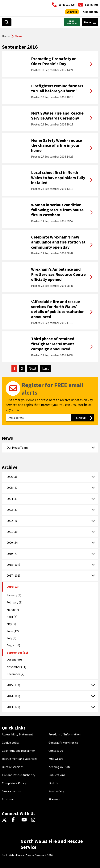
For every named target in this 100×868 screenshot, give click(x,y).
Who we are (56, 759)
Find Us (53, 783)
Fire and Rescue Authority (19, 775)
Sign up (85, 418)
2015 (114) (13, 685)
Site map (54, 799)
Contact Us (56, 751)
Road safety (56, 791)
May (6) (11, 624)
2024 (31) (13, 499)
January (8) (14, 595)
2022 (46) (13, 521)
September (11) (17, 652)
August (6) (13, 645)
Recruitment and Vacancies (20, 759)
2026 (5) (12, 477)
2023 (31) (13, 510)
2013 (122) (13, 707)
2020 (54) (13, 543)
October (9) (14, 660)
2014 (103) (13, 696)
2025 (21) (13, 488)
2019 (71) (13, 554)
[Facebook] (15, 820)
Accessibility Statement (18, 734)
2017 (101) (13, 575)
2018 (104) (13, 565)
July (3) (11, 638)
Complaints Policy (14, 783)
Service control (12, 791)
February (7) (15, 602)
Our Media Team (17, 448)
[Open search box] (7, 22)
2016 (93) (13, 587)
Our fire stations (13, 767)
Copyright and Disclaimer (18, 751)
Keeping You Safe (60, 767)
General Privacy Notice (63, 743)
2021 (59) (13, 532)
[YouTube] (25, 820)
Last (47, 368)
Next (33, 368)
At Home (8, 799)
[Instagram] (34, 820)
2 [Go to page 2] (22, 368)
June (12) (13, 631)
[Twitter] (5, 820)
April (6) (12, 617)
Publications (57, 775)
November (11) (16, 667)
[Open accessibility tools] (91, 12)
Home (6, 36)
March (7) (13, 610)
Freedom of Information (65, 734)
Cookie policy (11, 743)
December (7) (15, 674)
